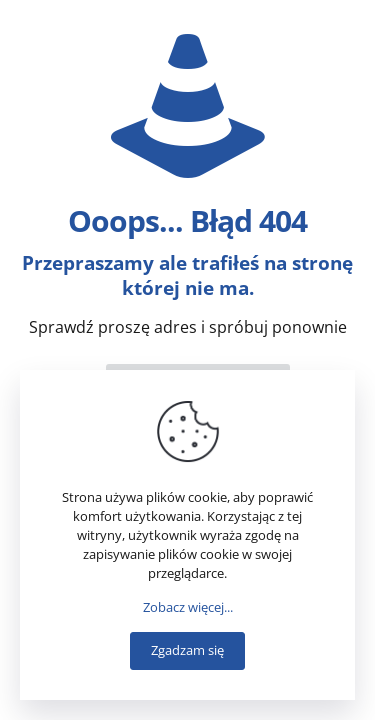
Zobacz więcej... (188, 607)
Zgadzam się (187, 650)
